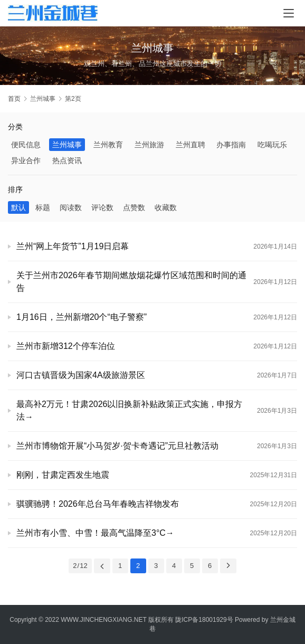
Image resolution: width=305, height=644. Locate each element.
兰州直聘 (190, 145)
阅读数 (71, 207)
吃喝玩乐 (272, 145)
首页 (14, 99)
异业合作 (26, 160)
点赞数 (134, 207)
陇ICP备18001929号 (204, 620)
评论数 (102, 207)
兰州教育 (108, 145)
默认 (18, 207)
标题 (43, 207)
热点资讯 (67, 160)
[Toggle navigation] (289, 13)
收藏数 (166, 207)
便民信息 (26, 145)
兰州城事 (67, 145)
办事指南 (231, 145)
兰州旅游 (149, 145)
